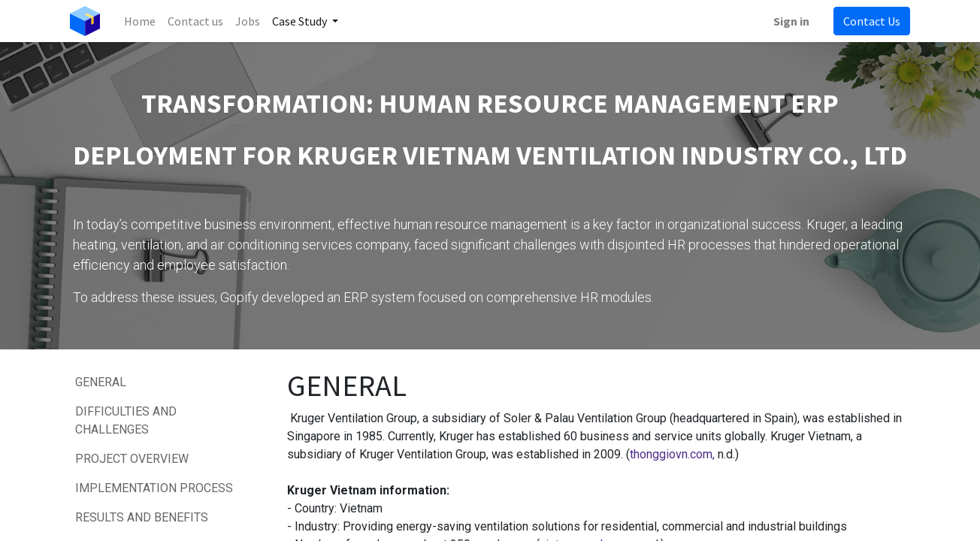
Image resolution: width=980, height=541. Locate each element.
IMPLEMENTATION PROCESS (156, 488)
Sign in (788, 21)
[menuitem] (143, 21)
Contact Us (869, 21)
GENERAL (101, 382)
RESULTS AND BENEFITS (143, 517)
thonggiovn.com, (672, 454)
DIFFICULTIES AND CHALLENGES (126, 420)
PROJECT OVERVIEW (132, 459)
